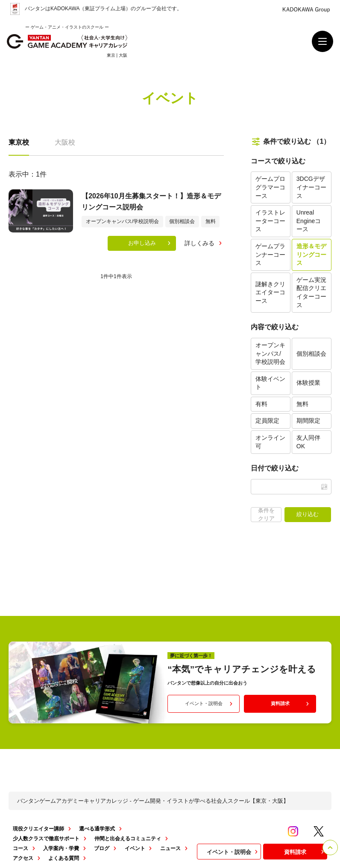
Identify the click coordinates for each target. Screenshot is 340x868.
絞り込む (308, 514)
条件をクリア (266, 514)
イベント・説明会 (210, 704)
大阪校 (65, 142)
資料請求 (291, 704)
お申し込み (150, 243)
